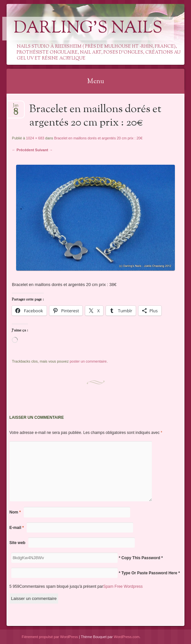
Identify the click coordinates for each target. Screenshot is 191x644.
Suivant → (44, 150)
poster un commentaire (88, 361)
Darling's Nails (88, 29)
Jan (16, 107)
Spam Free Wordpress (123, 586)
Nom (15, 512)
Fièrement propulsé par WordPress (50, 637)
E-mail (17, 528)
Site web (18, 543)
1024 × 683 (35, 138)
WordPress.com (127, 637)
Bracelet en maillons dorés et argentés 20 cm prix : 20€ (98, 138)
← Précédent (23, 150)
